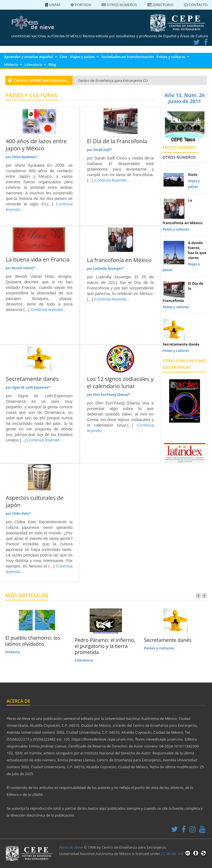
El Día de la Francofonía (117, 141)
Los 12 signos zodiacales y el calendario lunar (120, 382)
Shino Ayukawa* (25, 157)
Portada (81, 5)
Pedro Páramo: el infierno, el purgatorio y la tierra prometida (105, 646)
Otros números (119, 5)
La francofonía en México (119, 260)
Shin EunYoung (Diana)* (112, 395)
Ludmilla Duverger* (108, 269)
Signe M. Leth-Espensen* (31, 387)
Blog (52, 64)
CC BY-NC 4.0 (184, 853)
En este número (179, 147)
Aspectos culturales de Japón (35, 501)
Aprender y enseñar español (29, 57)
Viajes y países (82, 57)
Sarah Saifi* (102, 150)
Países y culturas (171, 57)
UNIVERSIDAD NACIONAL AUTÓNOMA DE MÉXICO (46, 36)
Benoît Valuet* (23, 268)
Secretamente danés (32, 379)
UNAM (53, 5)
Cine (63, 57)
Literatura (33, 64)
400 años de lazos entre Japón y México (36, 145)
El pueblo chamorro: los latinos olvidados (33, 641)
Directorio (160, 5)
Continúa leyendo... (112, 180)
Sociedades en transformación (128, 57)
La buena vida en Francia (38, 259)
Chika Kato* (21, 513)
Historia (11, 64)
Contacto (196, 5)
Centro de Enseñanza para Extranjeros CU (113, 80)
